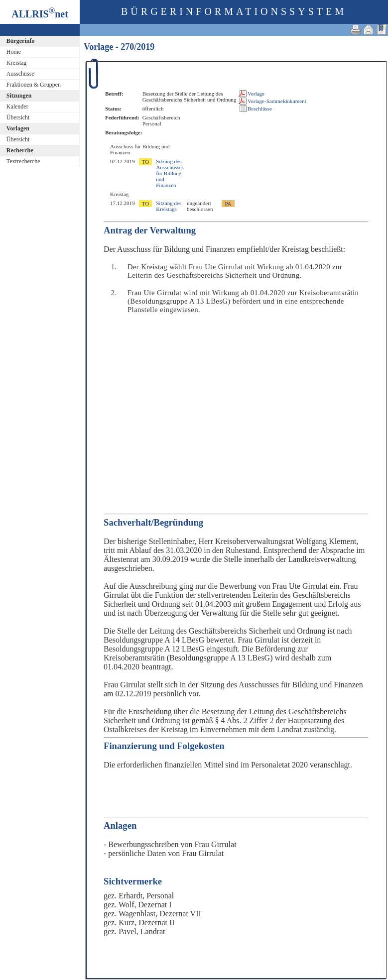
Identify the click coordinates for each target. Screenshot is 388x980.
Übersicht (18, 117)
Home (14, 52)
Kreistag (17, 63)
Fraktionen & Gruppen (34, 85)
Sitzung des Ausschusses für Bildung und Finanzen (170, 173)
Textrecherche (23, 161)
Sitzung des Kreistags (169, 206)
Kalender (17, 107)
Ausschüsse (20, 74)
